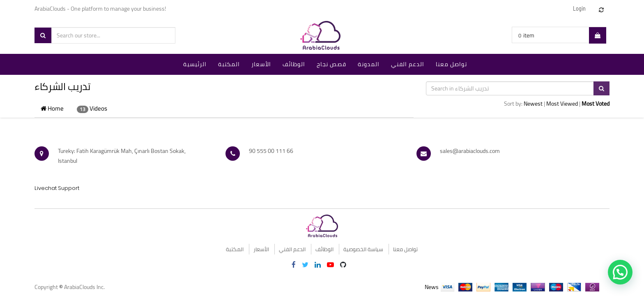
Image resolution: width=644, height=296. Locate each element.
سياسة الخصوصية (363, 249)
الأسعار (261, 249)
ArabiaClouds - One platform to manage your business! (101, 9)
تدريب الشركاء (62, 87)
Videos (92, 108)
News (432, 287)
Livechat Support (57, 188)
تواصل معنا (405, 249)
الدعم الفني (292, 249)
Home (52, 108)
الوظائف (324, 249)
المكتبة (235, 249)
